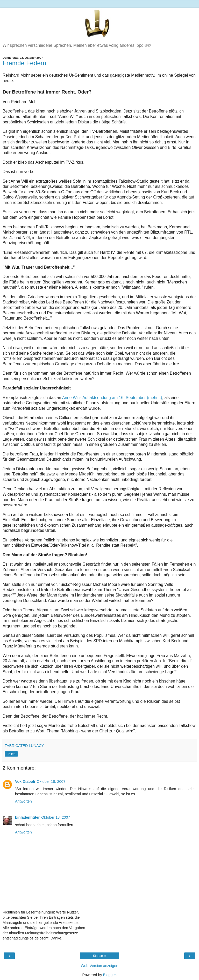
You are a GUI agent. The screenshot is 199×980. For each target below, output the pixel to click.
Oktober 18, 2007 (51, 782)
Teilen (11, 754)
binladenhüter (27, 817)
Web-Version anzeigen (100, 966)
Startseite (100, 956)
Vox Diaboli (25, 782)
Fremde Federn (24, 63)
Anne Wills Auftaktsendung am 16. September (112, 398)
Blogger (109, 975)
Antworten (23, 801)
